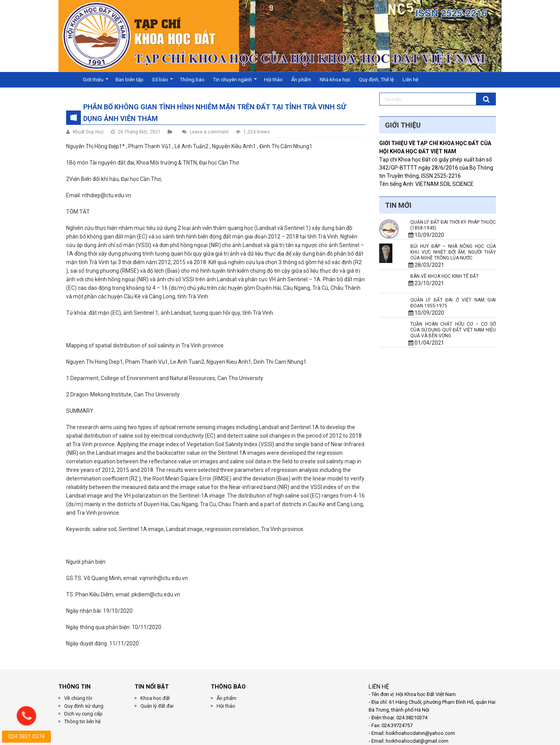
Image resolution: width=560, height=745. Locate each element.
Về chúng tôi (78, 698)
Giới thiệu (93, 80)
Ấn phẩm (301, 80)
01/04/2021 (426, 343)
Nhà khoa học (335, 80)
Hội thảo (273, 80)
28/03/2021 (426, 265)
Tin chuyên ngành (233, 80)
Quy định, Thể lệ (376, 80)
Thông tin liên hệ (82, 721)
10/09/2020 (426, 235)
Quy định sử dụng (84, 706)
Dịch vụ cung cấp (83, 714)
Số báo (160, 80)
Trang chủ (68, 80)
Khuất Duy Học (88, 132)
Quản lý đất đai (157, 706)
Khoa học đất (155, 698)
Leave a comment (209, 132)
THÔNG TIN (74, 687)
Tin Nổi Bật (152, 687)
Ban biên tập (129, 80)
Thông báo (192, 80)
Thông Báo (228, 687)
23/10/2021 (426, 283)
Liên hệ (410, 80)
